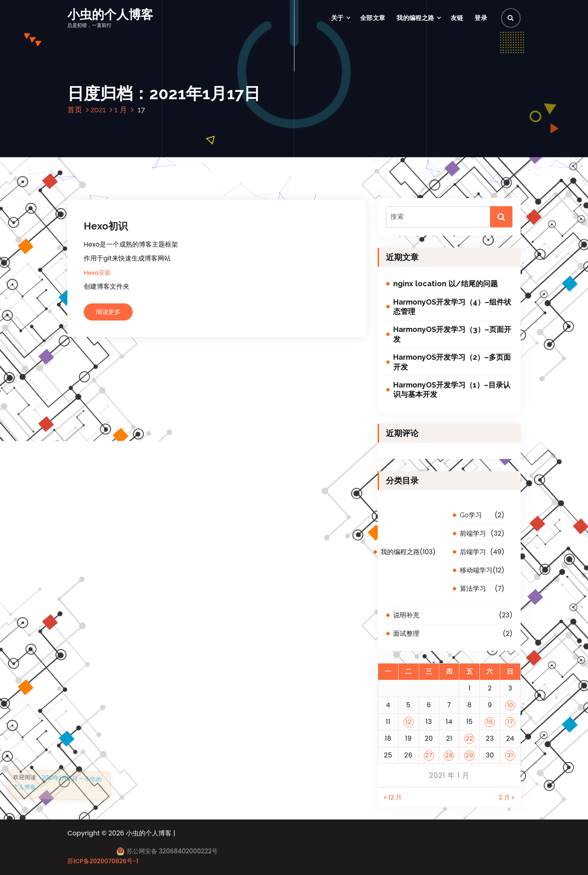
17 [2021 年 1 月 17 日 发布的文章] (510, 722)
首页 (75, 110)
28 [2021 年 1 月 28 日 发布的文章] (449, 755)
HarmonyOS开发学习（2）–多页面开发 (452, 362)
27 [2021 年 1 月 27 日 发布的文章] (429, 755)
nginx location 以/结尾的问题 (445, 284)
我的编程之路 (415, 18)
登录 (481, 18)
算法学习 (473, 589)
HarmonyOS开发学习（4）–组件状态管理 (452, 307)
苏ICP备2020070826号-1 (103, 861)
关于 (337, 18)
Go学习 (471, 515)
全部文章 (373, 18)
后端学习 (473, 552)
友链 (457, 18)
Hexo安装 (97, 273)
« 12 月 (393, 797)
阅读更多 (108, 312)
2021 (98, 110)
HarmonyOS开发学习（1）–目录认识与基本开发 (452, 390)
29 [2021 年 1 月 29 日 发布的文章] (469, 755)
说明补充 (406, 615)
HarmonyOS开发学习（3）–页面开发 (452, 334)
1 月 (121, 110)
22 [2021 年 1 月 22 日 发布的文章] (470, 738)
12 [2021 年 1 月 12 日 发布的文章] (409, 722)
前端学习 (473, 533)
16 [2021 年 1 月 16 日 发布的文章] (490, 722)
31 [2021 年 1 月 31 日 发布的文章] (510, 755)
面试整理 (406, 633)
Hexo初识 (106, 226)
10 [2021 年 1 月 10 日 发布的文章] (510, 705)
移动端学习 (476, 570)
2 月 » (507, 797)
